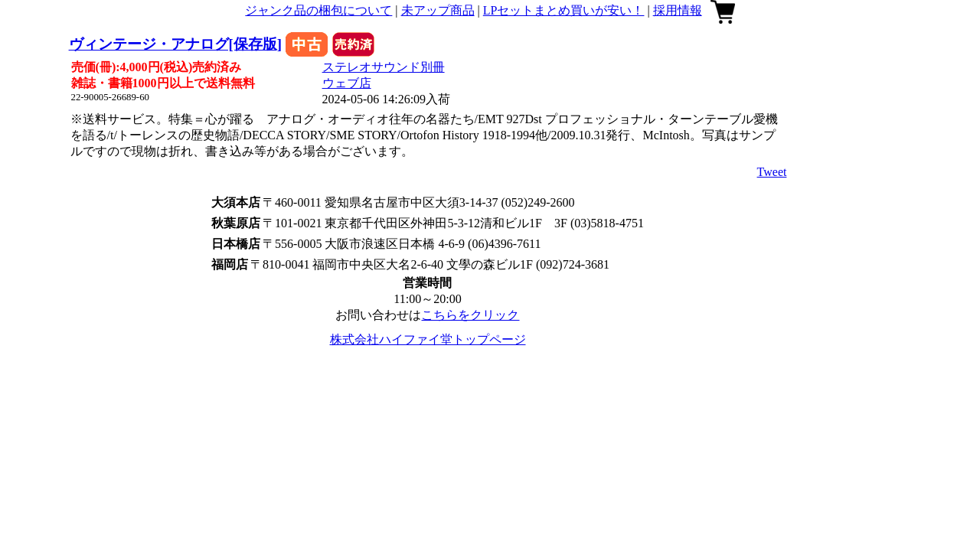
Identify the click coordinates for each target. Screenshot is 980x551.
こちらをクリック (470, 315)
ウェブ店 (347, 83)
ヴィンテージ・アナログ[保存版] (175, 44)
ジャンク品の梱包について (318, 10)
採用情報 (678, 10)
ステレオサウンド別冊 (384, 67)
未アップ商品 (438, 10)
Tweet (772, 172)
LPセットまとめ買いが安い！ (564, 10)
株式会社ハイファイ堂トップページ (428, 339)
